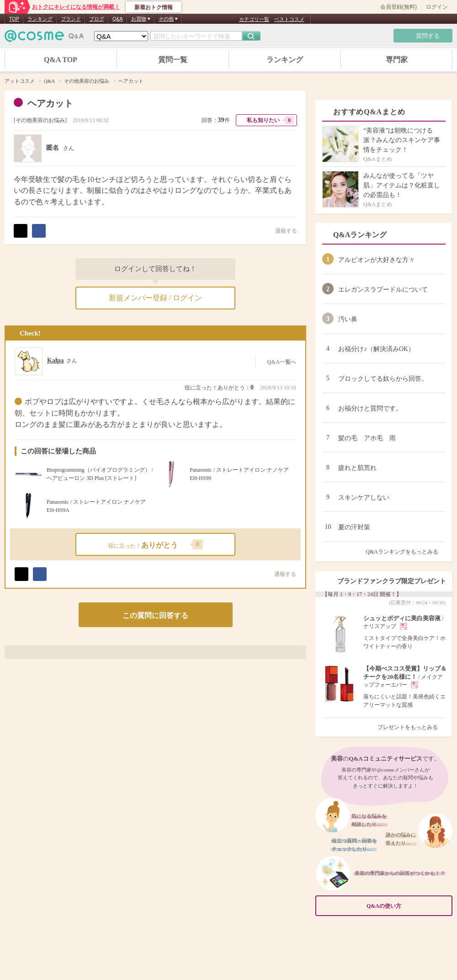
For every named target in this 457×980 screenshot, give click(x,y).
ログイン (437, 7)
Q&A (118, 19)
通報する (282, 231)
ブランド (71, 19)
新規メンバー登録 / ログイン (155, 298)
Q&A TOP (61, 60)
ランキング (40, 19)
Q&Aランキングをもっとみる (406, 552)
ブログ (97, 19)
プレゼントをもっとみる (412, 727)
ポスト (21, 231)
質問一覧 (173, 60)
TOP (14, 19)
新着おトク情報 (154, 7)
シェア (39, 231)
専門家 (397, 60)
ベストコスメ (289, 19)
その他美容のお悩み (40, 120)
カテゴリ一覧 (254, 19)
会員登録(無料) (399, 7)
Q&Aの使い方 (407, 906)
